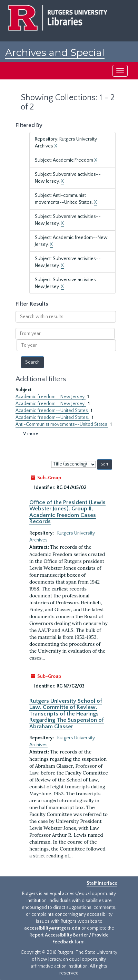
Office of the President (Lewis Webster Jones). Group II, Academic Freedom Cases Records (67, 512)
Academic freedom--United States (52, 411)
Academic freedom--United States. (53, 417)
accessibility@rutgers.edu (52, 928)
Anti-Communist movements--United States (62, 424)
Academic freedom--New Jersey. (51, 404)
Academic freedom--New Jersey (51, 397)
